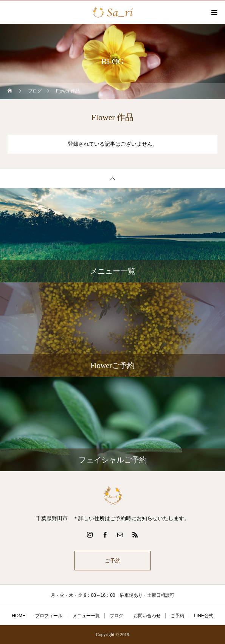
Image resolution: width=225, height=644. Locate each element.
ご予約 (113, 561)
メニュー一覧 (86, 616)
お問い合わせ (147, 616)
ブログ (116, 616)
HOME (19, 616)
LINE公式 (204, 616)
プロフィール (49, 616)
